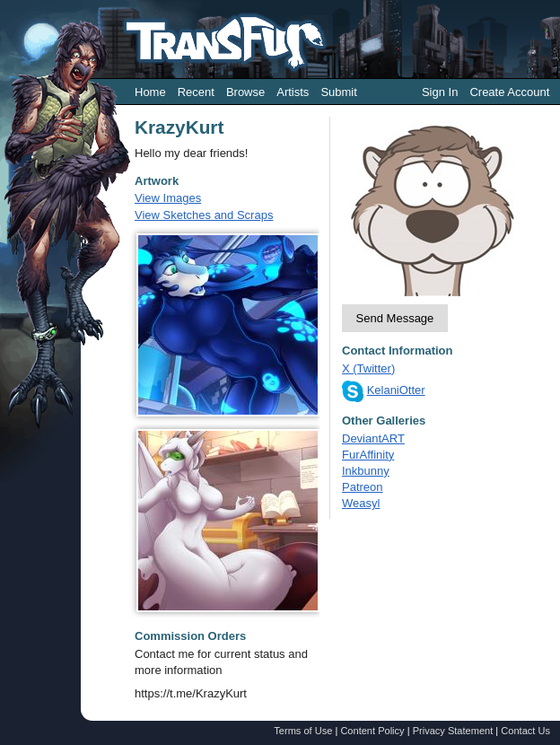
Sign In (440, 92)
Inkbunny (366, 471)
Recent (196, 92)
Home (150, 92)
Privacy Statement (453, 731)
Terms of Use (303, 731)
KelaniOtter (396, 390)
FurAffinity (368, 455)
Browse (245, 92)
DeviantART (373, 438)
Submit (338, 92)
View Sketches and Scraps (204, 215)
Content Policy (372, 731)
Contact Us (525, 731)
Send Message (395, 318)
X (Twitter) (368, 368)
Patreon (363, 487)
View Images (168, 198)
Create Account (509, 92)
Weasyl (361, 503)
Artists (293, 92)
